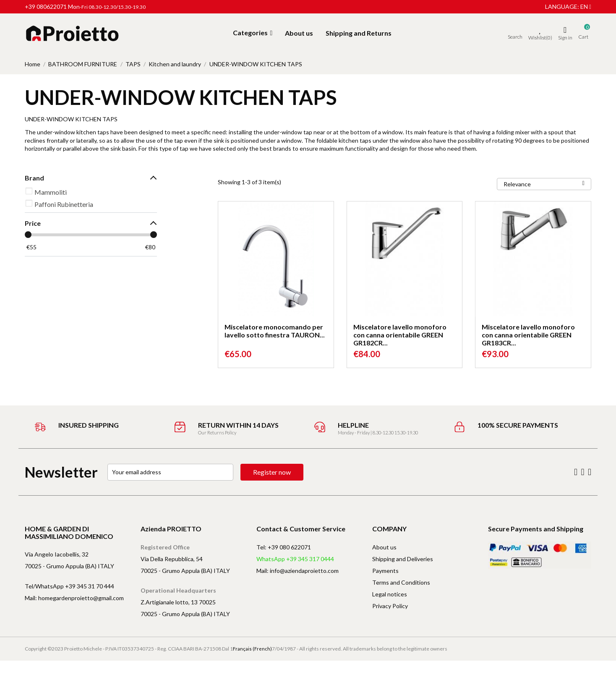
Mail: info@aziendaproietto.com (298, 571)
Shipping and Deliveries (403, 559)
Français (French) (252, 649)
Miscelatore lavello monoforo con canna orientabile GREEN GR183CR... (528, 335)
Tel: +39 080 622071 (284, 547)
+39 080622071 (46, 7)
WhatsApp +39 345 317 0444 (295, 559)
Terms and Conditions (401, 582)
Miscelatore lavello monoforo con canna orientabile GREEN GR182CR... (400, 335)
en (586, 7)
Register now (272, 472)
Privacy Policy (390, 606)
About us (384, 547)
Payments (385, 571)
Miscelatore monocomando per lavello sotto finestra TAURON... (275, 331)
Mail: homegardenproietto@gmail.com (74, 598)
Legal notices (390, 594)
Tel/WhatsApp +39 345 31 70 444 (69, 586)
